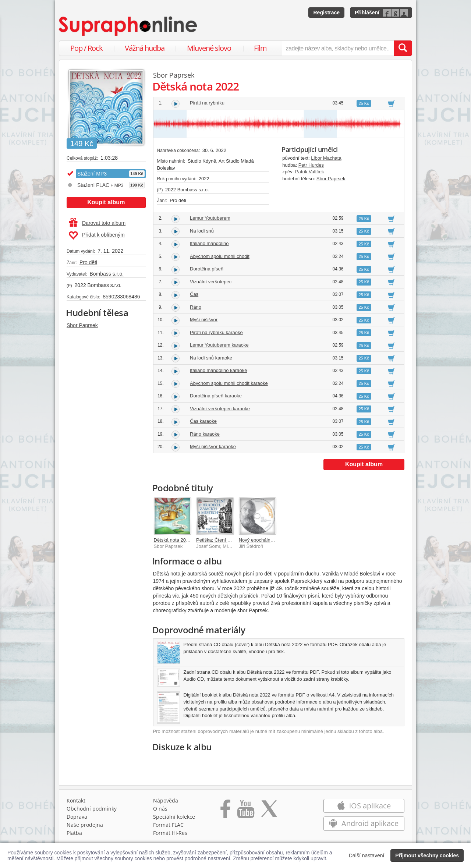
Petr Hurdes (311, 165)
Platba (74, 833)
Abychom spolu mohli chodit (220, 256)
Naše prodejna (85, 825)
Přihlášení (367, 13)
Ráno (196, 307)
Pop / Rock (86, 48)
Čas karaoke (203, 421)
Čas (194, 294)
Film (260, 48)
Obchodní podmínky (92, 809)
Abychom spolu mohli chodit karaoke (229, 383)
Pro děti (88, 262)
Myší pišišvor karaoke (213, 447)
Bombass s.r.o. (107, 274)
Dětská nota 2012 (173, 540)
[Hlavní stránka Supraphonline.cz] (128, 26)
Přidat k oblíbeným (97, 235)
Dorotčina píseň (207, 269)
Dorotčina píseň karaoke (216, 396)
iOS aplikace (364, 806)
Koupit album (106, 202)
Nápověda (166, 800)
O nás (160, 809)
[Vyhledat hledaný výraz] (403, 48)
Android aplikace (364, 823)
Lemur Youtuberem (210, 218)
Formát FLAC (168, 825)
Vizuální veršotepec (211, 282)
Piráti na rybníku (207, 103)
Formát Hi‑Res (170, 833)
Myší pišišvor (204, 320)
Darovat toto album (97, 223)
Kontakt (76, 800)
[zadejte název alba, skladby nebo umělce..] (338, 48)
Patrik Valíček (310, 172)
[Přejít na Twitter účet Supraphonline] (269, 811)
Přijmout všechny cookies (427, 855)
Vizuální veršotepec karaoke (220, 409)
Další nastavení (367, 855)
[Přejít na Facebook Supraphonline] (225, 811)
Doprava (77, 817)
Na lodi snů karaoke (211, 358)
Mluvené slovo (209, 48)
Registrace (326, 13)
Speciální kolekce (174, 817)
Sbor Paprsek (82, 325)
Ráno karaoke (205, 434)
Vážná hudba (145, 48)
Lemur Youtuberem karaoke (219, 345)
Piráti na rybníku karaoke (216, 332)
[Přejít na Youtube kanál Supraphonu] (245, 811)
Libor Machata (326, 158)
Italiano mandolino (209, 243)
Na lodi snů (202, 231)
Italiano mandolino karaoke (218, 370)
